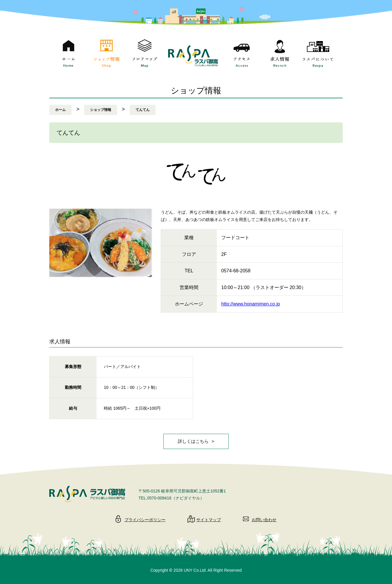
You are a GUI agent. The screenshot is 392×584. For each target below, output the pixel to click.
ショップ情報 (101, 110)
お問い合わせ (264, 520)
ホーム (60, 110)
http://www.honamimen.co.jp (251, 304)
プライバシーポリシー (145, 520)
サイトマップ (209, 520)
